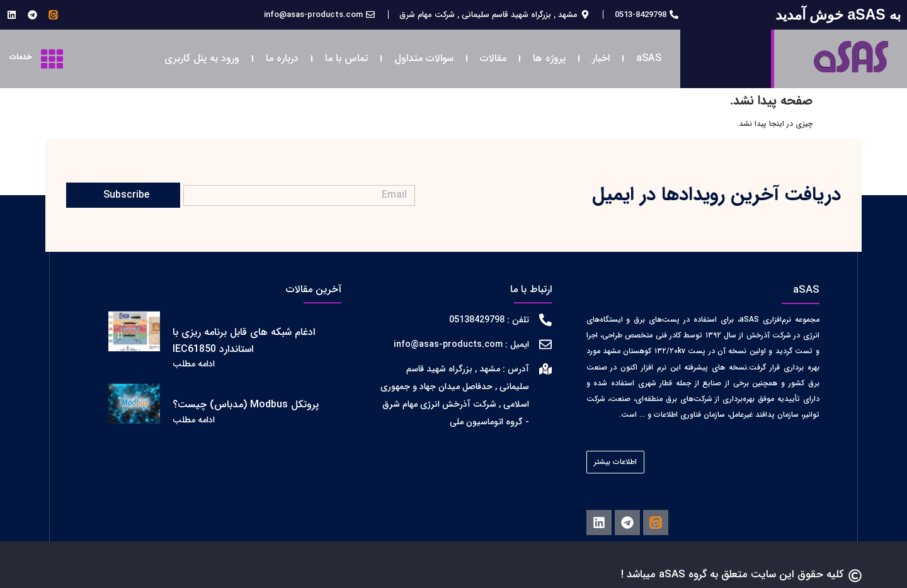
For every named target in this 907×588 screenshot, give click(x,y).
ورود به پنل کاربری (202, 58)
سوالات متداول (424, 58)
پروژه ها (549, 58)
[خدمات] (52, 59)
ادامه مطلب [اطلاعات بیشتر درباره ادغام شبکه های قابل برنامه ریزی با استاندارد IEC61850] (194, 364)
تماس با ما (346, 58)
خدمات (20, 57)
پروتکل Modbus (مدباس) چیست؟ (246, 404)
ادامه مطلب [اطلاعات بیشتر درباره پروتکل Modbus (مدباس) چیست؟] (194, 420)
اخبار (601, 58)
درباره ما (282, 58)
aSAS (649, 58)
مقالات (493, 58)
